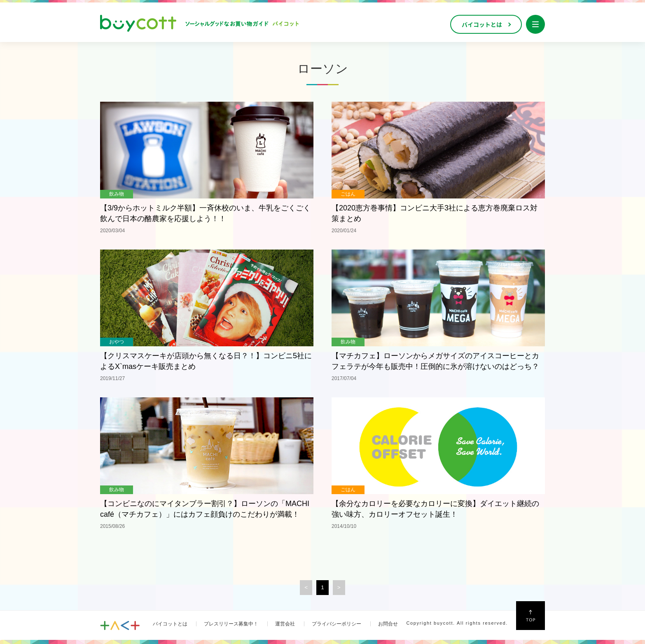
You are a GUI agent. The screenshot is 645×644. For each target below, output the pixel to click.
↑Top (530, 616)
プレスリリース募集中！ (231, 624)
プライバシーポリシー (337, 624)
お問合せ (388, 624)
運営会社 (285, 624)
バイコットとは (170, 624)
